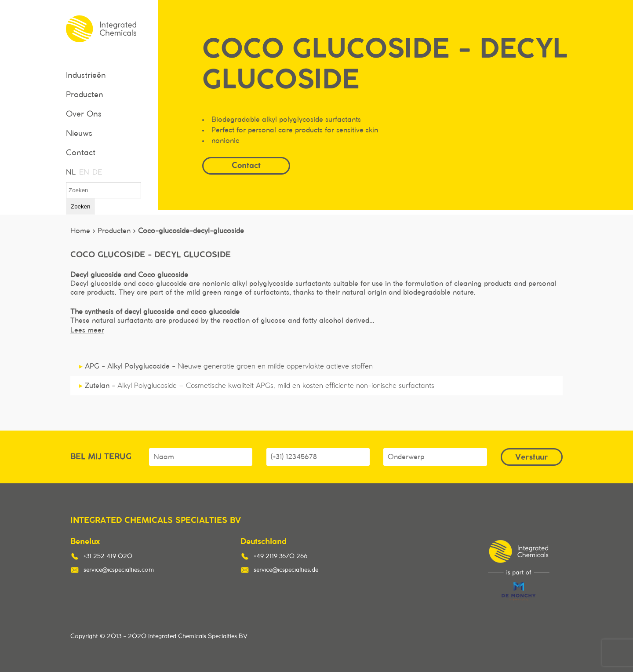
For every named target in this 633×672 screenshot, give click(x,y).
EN (84, 172)
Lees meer (87, 330)
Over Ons (84, 114)
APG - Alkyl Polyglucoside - (226, 366)
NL (70, 172)
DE (97, 172)
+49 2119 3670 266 (280, 556)
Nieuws (79, 134)
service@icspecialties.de (286, 570)
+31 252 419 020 (108, 556)
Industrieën (86, 76)
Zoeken (80, 206)
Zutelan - (257, 386)
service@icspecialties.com (119, 570)
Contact (81, 153)
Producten (85, 95)
